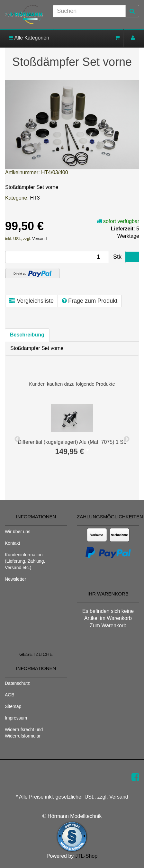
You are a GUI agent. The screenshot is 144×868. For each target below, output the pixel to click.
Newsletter (15, 579)
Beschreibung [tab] (27, 335)
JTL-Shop (86, 856)
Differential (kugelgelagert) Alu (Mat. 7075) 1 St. (72, 442)
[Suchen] (89, 11)
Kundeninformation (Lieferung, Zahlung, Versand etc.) (25, 561)
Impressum (16, 718)
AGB (10, 695)
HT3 (35, 198)
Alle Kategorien (29, 38)
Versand (39, 239)
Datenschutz (17, 683)
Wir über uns (18, 532)
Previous (17, 439)
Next (127, 439)
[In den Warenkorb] (132, 257)
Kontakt (12, 543)
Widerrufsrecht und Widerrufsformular (24, 733)
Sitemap (13, 706)
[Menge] (57, 257)
